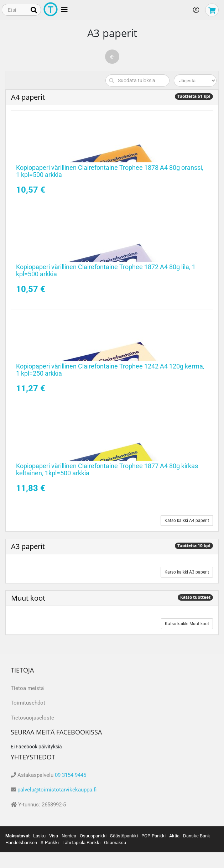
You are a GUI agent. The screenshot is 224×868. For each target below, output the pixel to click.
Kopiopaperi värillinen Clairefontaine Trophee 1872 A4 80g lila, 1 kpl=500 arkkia (106, 270)
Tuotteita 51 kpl (194, 96)
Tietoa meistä (27, 688)
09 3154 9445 (71, 775)
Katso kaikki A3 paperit (187, 572)
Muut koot (28, 598)
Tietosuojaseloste (32, 718)
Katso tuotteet (195, 597)
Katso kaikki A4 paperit (187, 521)
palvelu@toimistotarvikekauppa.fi (57, 790)
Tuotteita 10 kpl (194, 546)
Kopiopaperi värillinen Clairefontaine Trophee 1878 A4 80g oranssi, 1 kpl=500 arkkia (110, 171)
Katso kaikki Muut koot (187, 624)
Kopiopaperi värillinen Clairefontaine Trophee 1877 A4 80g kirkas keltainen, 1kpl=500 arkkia (107, 469)
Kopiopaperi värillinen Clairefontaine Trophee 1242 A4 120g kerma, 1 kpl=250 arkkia (110, 370)
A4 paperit (28, 97)
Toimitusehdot (28, 703)
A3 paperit (28, 546)
